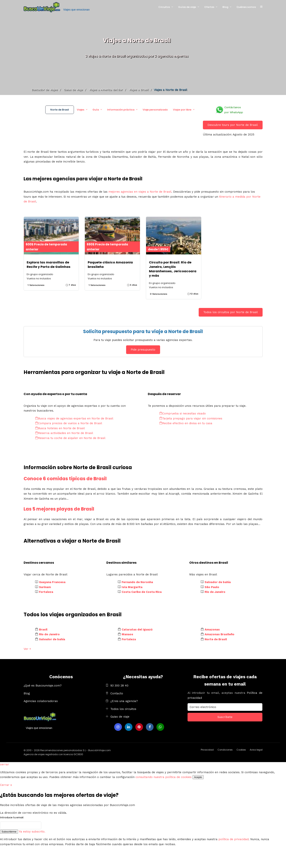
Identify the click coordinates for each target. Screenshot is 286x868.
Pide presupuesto (143, 350)
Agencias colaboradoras (41, 701)
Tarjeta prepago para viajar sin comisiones (191, 418)
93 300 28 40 (119, 686)
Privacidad (207, 750)
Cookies (241, 750)
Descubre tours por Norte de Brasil (233, 125)
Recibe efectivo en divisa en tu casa (186, 423)
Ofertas (209, 7)
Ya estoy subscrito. (32, 832)
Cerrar (6, 785)
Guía (96, 110)
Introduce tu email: (12, 817)
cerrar (5, 764)
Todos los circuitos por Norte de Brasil (231, 312)
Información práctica (121, 110)
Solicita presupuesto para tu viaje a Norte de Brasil (143, 331)
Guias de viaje (120, 717)
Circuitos (164, 7)
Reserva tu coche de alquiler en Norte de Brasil (70, 438)
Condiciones (225, 750)
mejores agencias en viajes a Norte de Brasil (140, 192)
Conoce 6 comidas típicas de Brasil (65, 479)
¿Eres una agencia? (124, 701)
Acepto (198, 777)
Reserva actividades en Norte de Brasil (64, 433)
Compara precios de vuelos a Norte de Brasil (69, 423)
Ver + (27, 649)
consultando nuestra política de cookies (164, 777)
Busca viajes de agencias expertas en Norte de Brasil (74, 418)
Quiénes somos (246, 7)
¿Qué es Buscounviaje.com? (43, 686)
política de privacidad (234, 839)
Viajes (81, 110)
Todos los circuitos (123, 709)
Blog (225, 7)
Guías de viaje (187, 7)
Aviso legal (256, 750)
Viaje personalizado (155, 110)
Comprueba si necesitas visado (183, 413)
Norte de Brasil (60, 110)
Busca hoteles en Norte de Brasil (60, 428)
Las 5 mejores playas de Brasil (59, 509)
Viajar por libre (182, 110)
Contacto (117, 693)
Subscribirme (9, 832)
